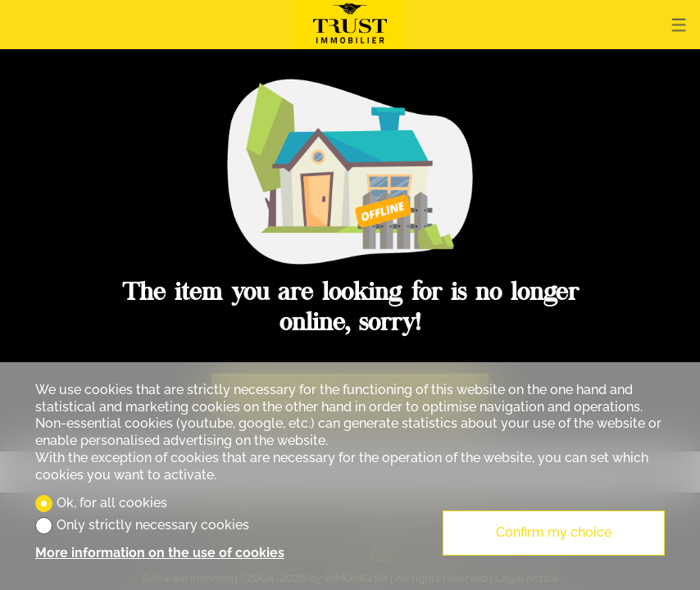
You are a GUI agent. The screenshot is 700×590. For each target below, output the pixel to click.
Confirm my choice (554, 532)
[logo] (350, 25)
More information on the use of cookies (160, 553)
